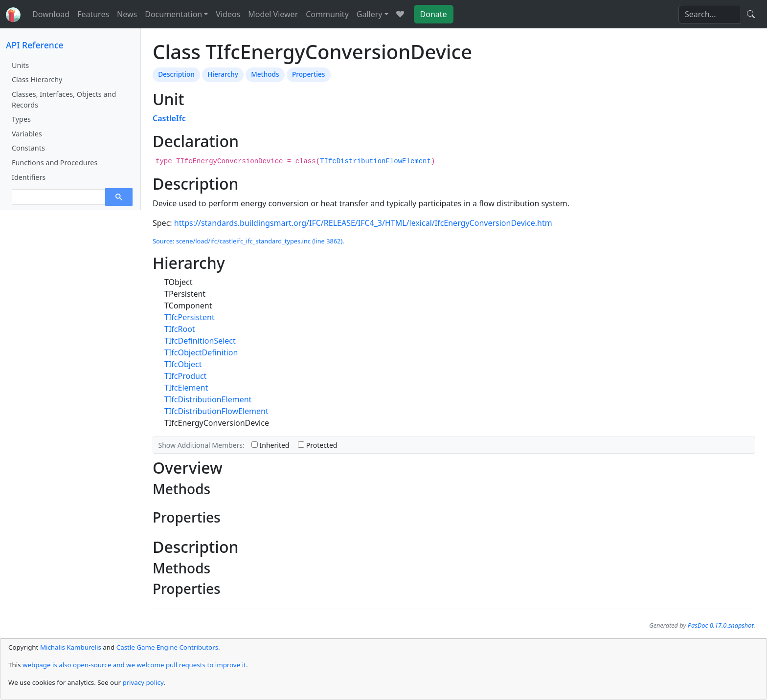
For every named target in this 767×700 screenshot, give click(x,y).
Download (51, 14)
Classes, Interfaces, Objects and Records (64, 99)
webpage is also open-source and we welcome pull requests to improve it (134, 665)
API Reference (35, 45)
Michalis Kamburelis (71, 647)
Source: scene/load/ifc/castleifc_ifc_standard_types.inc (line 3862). (248, 241)
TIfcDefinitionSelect (200, 341)
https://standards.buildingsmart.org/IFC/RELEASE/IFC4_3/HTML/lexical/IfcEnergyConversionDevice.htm (363, 223)
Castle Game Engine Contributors (167, 647)
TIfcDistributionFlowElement (375, 161)
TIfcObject (183, 364)
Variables (27, 134)
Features (93, 14)
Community (327, 14)
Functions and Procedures (55, 163)
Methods (265, 74)
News (127, 14)
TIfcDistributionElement (208, 399)
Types (21, 119)
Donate (434, 14)
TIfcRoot (180, 329)
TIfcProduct (185, 376)
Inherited (271, 445)
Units (20, 65)
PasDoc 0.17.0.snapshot (721, 625)
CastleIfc (169, 118)
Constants (28, 148)
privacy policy (143, 682)
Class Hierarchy (37, 79)
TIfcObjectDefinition (201, 352)
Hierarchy (223, 74)
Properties (308, 74)
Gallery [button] (370, 14)
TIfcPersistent (190, 317)
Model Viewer (273, 14)
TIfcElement (186, 388)
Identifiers (29, 177)
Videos (228, 14)
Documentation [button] (173, 14)
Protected (317, 445)
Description (176, 74)
